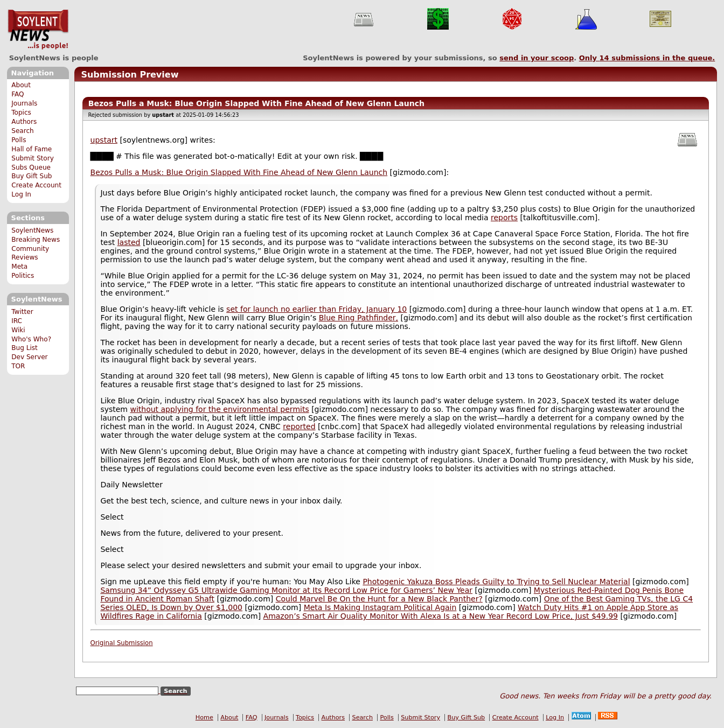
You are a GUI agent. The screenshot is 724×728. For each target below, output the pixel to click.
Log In (21, 194)
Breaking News (36, 240)
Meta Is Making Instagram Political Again (380, 607)
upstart (104, 140)
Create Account (36, 185)
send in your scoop (537, 58)
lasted (129, 242)
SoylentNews (38, 30)
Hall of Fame (32, 149)
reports (504, 218)
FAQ (18, 94)
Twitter (22, 312)
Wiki (18, 330)
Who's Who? (31, 339)
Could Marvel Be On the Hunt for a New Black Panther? (379, 599)
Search (23, 131)
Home (204, 717)
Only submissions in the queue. (647, 58)
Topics (21, 113)
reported (299, 426)
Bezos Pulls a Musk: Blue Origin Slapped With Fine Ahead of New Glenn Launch (239, 172)
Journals (24, 103)
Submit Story (33, 158)
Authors (24, 122)
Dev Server (29, 357)
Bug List (25, 348)
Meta (19, 267)
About (21, 85)
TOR (18, 366)
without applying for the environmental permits (219, 409)
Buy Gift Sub (32, 176)
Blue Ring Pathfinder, (358, 318)
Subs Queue (31, 167)
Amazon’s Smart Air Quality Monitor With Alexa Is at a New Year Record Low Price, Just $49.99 (441, 616)
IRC (17, 321)
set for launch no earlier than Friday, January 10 (316, 309)
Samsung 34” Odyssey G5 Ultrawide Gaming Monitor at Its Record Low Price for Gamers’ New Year (286, 590)
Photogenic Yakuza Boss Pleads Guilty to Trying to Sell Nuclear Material (496, 582)
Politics (23, 276)
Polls (19, 140)
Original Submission (122, 643)
